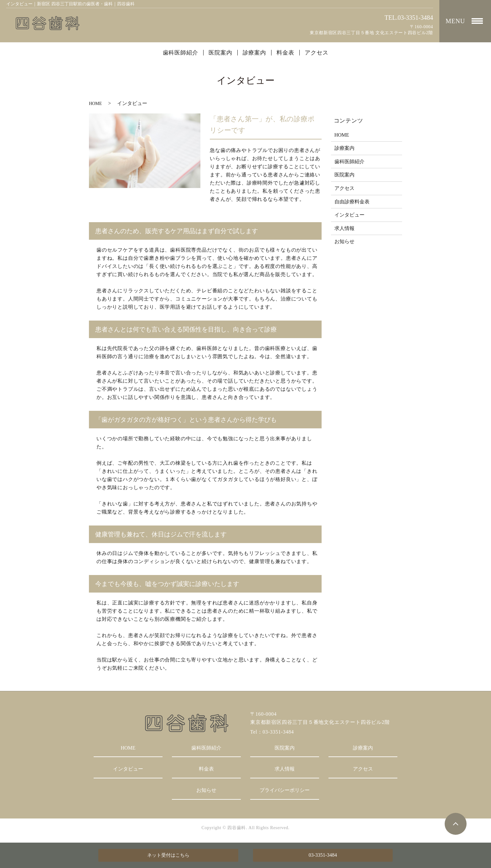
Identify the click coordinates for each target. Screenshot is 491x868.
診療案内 (255, 53)
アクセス (317, 53)
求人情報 (344, 228)
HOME (95, 104)
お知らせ (344, 241)
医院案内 (220, 53)
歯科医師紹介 (181, 53)
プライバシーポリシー (285, 790)
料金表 (285, 53)
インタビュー (349, 215)
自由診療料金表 (352, 202)
